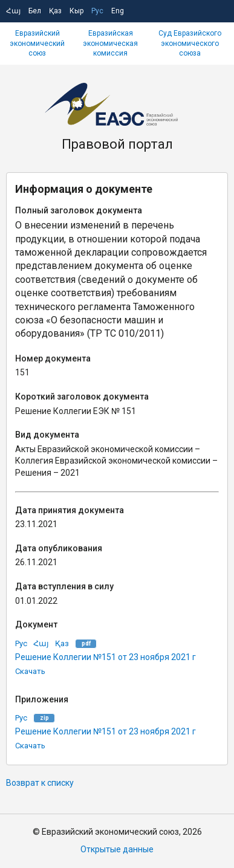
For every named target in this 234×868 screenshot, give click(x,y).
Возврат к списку (40, 783)
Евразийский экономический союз (37, 44)
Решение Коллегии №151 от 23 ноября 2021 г (106, 657)
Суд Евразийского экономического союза (190, 44)
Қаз (55, 11)
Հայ (13, 11)
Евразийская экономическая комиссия (110, 44)
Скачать (30, 671)
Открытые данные (117, 849)
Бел (35, 11)
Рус (97, 11)
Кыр (76, 11)
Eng (118, 11)
